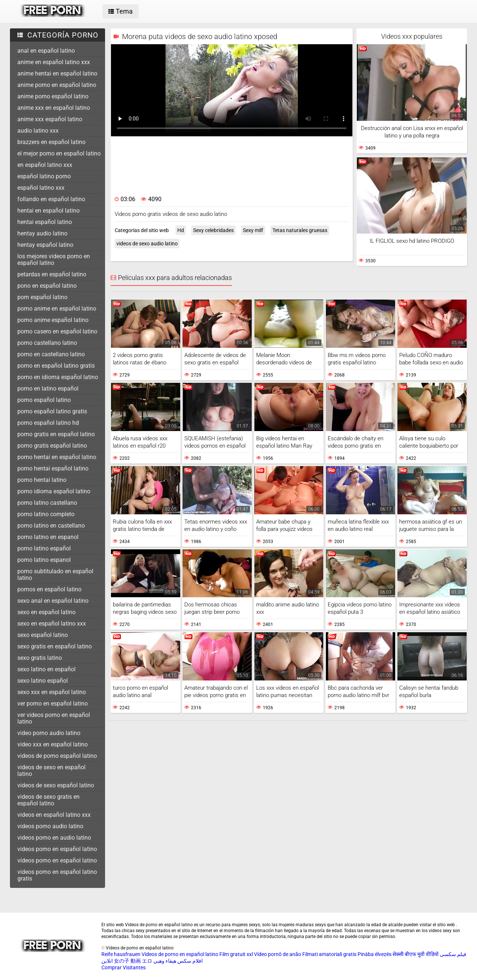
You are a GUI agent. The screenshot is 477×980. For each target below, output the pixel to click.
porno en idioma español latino (58, 377)
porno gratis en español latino (56, 434)
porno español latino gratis (52, 411)
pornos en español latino (49, 589)
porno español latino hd (48, 423)
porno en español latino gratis (56, 366)
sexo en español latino (46, 612)
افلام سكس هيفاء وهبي (178, 961)
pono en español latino (47, 286)
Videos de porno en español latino (180, 954)
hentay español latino (45, 245)
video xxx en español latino (53, 744)
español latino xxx (41, 188)
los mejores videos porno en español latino (54, 260)
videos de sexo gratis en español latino (48, 800)
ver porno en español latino (53, 703)
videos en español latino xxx (54, 815)
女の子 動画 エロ (133, 961)
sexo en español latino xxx (52, 624)
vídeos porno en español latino (57, 860)
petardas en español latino (52, 274)
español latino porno (44, 176)
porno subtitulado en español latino (55, 575)
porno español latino (44, 400)
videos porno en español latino (57, 849)
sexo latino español (43, 681)
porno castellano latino (47, 343)
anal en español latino (46, 51)
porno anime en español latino (57, 309)
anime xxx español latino (50, 119)
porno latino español (44, 548)
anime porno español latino (53, 96)
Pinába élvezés (375, 954)
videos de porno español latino (57, 756)
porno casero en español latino (57, 331)
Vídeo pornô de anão (278, 954)
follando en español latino (51, 199)
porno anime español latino (53, 320)
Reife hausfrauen (121, 954)
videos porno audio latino (50, 826)
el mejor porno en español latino (59, 153)
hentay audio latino (42, 233)
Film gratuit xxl (236, 954)
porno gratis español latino (52, 446)
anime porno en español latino (57, 85)
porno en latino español (48, 388)
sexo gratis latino (40, 658)
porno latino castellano (47, 503)
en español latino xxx (45, 165)
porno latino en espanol (48, 537)
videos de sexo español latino (56, 785)
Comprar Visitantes (123, 967)
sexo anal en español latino (53, 601)
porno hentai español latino (53, 468)
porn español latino (42, 297)
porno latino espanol (44, 560)
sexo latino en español (46, 669)
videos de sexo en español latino (51, 771)
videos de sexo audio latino (147, 244)
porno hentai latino (42, 480)
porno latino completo (46, 514)
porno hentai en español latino (57, 457)
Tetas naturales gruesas (300, 230)
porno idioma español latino (54, 491)
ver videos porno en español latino (54, 718)
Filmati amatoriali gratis (329, 954)
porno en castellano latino (51, 354)
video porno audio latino (49, 733)
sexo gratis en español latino (55, 646)
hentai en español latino (48, 211)
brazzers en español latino (51, 142)
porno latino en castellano (51, 526)
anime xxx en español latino (54, 108)
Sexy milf (253, 230)
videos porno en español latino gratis (57, 875)
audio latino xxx (38, 131)
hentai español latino (45, 222)
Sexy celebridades (213, 230)
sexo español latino (43, 635)
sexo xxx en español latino (52, 692)
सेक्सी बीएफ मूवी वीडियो (416, 954)
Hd (181, 230)
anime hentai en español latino (57, 73)
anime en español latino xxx (54, 62)
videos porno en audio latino (54, 838)
